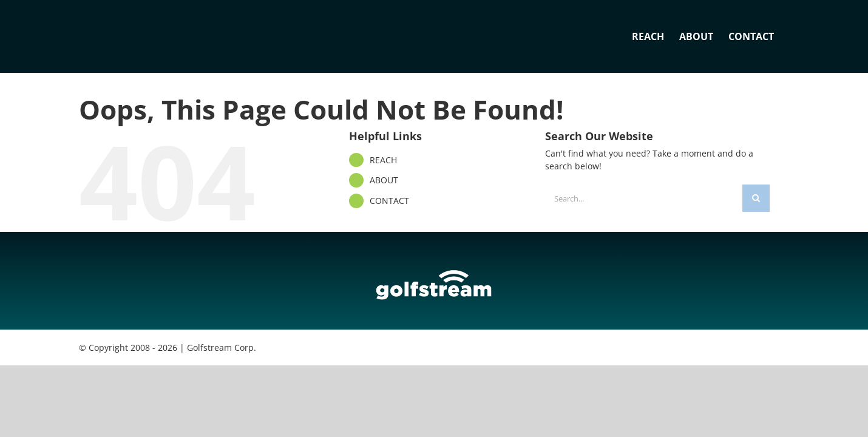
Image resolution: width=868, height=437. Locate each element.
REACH (383, 160)
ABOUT (384, 180)
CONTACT (389, 201)
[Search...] (644, 198)
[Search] (756, 198)
